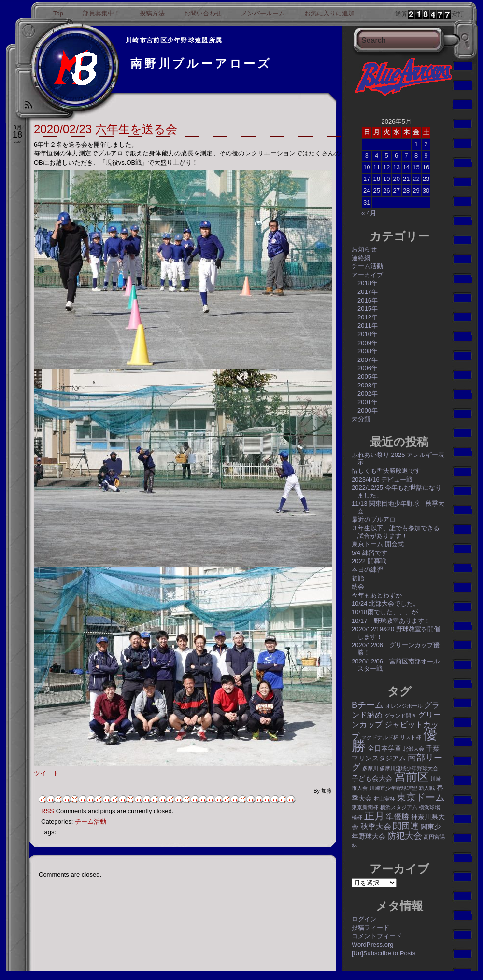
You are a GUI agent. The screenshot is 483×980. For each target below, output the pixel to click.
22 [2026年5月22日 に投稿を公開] (416, 179)
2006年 (368, 368)
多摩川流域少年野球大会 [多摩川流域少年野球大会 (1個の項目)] (409, 768)
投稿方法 (152, 13)
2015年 (368, 309)
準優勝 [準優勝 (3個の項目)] (398, 816)
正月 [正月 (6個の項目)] (374, 816)
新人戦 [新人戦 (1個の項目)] (427, 788)
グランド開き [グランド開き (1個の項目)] (400, 716)
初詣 (358, 578)
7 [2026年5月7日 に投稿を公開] (406, 156)
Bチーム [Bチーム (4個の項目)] (368, 705)
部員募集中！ (101, 13)
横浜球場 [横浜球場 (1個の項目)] (429, 807)
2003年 (368, 385)
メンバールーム (263, 13)
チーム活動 (91, 821)
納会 (358, 587)
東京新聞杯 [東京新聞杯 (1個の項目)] (365, 807)
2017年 (368, 292)
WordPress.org (372, 945)
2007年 (368, 360)
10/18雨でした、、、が (385, 612)
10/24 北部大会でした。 (385, 603)
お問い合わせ (203, 13)
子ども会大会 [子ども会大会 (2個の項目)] (372, 778)
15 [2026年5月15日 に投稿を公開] (416, 167)
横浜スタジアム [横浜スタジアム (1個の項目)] (399, 807)
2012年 (368, 317)
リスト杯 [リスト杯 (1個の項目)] (411, 737)
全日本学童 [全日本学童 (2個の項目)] (384, 748)
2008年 (368, 351)
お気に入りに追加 (329, 13)
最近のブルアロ (374, 519)
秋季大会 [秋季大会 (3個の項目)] (376, 826)
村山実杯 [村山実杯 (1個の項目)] (384, 799)
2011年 (368, 325)
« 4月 (369, 213)
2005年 (368, 377)
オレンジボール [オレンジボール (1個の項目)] (404, 706)
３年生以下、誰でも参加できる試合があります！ (396, 532)
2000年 (368, 410)
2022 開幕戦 (369, 561)
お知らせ (364, 249)
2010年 (368, 334)
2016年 (368, 300)
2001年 (368, 402)
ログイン (364, 919)
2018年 (368, 283)
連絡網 (361, 258)
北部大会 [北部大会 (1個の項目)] (413, 749)
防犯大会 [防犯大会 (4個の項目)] (405, 835)
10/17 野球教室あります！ (391, 621)
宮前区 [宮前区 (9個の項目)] (412, 777)
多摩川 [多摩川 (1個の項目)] (370, 768)
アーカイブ (367, 275)
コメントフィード (377, 936)
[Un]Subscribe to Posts (384, 953)
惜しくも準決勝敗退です (386, 471)
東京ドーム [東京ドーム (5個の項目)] (421, 797)
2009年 (368, 343)
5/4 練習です (369, 553)
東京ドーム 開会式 (378, 544)
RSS (48, 811)
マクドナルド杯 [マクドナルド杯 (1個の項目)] (380, 737)
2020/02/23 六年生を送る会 (106, 129)
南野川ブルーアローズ (201, 63)
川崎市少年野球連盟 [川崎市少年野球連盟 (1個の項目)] (393, 788)
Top (58, 13)
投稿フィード (370, 928)
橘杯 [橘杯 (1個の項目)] (357, 817)
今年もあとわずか (377, 595)
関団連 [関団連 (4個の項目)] (406, 826)
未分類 (361, 419)
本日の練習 (367, 570)
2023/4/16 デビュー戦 (382, 479)
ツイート (46, 773)
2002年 (368, 393)
